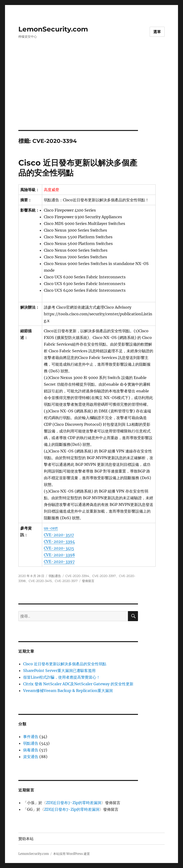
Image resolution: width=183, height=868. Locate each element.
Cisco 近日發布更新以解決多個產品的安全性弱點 (65, 664)
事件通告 (31, 737)
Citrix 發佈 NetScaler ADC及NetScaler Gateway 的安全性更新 (78, 684)
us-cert (51, 528)
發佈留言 (88, 581)
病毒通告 (31, 750)
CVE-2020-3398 (59, 555)
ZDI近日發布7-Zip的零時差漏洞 (74, 803)
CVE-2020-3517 (59, 535)
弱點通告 (55, 576)
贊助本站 (26, 839)
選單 (157, 32)
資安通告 (31, 757)
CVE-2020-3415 (59, 548)
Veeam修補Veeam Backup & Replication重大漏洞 (68, 691)
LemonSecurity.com (53, 29)
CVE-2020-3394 (59, 541)
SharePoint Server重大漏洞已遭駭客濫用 (59, 670)
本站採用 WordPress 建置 (71, 854)
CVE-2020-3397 (59, 561)
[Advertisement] (92, 95)
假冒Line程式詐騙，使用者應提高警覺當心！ (62, 677)
